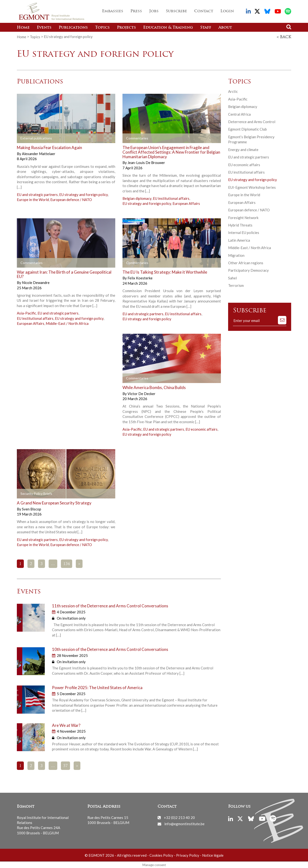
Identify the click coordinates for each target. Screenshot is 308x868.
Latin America (239, 240)
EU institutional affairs (171, 198)
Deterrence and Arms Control (252, 121)
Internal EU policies (244, 232)
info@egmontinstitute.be (184, 823)
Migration (236, 255)
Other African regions (246, 262)
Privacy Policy (188, 855)
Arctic (233, 91)
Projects (126, 28)
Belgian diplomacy (137, 198)
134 (67, 563)
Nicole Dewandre (36, 282)
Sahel (232, 277)
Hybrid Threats (240, 225)
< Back (284, 37)
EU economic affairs (202, 429)
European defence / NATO (71, 199)
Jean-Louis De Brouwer (146, 162)
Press (136, 11)
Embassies (113, 11)
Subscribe (176, 11)
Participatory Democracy (248, 270)
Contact (204, 11)
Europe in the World (33, 199)
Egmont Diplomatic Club (247, 129)
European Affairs (186, 203)
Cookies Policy (161, 855)
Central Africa (239, 113)
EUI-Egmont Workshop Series (252, 187)
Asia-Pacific (26, 313)
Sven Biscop (32, 508)
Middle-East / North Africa (67, 323)
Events (44, 28)
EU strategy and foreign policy (83, 194)
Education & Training (168, 28)
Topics (102, 28)
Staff (206, 28)
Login (227, 11)
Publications (73, 28)
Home (23, 28)
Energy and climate (243, 149)
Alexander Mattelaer (39, 153)
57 (65, 766)
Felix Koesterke (140, 277)
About (225, 28)
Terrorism (236, 285)
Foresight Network (243, 217)
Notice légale (213, 855)
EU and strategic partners (37, 194)
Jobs (154, 11)
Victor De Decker (141, 393)
